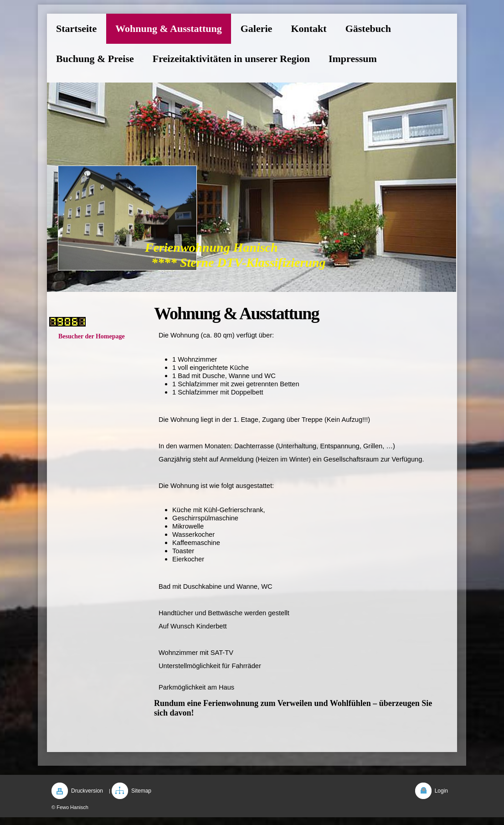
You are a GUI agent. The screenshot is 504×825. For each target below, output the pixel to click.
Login (441, 791)
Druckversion (87, 791)
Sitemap (141, 791)
